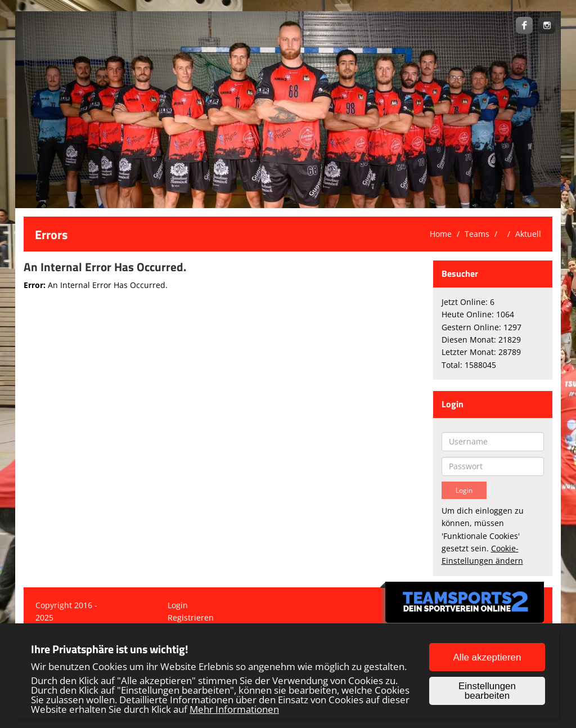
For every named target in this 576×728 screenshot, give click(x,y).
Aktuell (528, 234)
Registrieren (191, 617)
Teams (477, 234)
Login (178, 605)
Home (441, 234)
